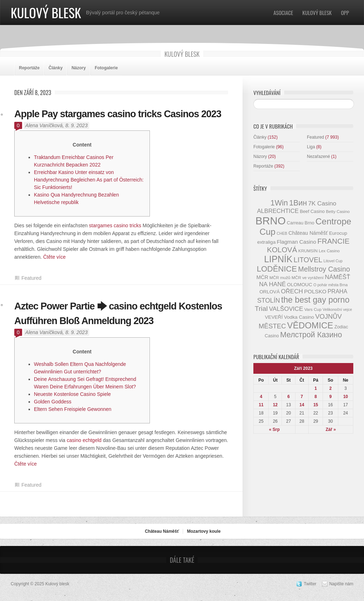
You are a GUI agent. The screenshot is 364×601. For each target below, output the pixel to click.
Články (55, 68)
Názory (79, 68)
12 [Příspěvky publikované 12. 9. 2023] (275, 405)
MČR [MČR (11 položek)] (262, 277)
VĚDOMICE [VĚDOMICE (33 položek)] (310, 325)
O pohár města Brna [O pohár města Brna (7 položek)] (330, 285)
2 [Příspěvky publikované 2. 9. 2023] (331, 388)
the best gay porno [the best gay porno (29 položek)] (315, 300)
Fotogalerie (106, 68)
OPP (345, 13)
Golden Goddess (53, 402)
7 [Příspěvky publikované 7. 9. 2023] (302, 397)
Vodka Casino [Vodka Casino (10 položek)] (299, 317)
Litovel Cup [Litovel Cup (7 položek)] (333, 261)
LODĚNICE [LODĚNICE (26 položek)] (277, 269)
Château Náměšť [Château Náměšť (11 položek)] (308, 233)
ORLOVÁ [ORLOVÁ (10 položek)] (270, 292)
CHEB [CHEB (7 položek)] (282, 233)
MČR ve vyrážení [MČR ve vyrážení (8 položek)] (308, 277)
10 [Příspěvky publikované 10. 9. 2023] (346, 397)
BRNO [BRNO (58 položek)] (271, 221)
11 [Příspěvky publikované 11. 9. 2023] (261, 405)
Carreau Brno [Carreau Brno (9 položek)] (301, 223)
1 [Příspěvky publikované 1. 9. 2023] (316, 388)
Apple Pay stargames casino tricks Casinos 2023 (118, 114)
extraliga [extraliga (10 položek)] (267, 242)
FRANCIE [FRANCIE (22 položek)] (333, 241)
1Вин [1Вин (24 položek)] (298, 203)
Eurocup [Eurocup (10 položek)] (338, 233)
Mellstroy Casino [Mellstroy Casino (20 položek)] (324, 269)
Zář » (331, 429)
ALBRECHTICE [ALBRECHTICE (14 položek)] (278, 211)
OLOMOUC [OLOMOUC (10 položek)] (300, 285)
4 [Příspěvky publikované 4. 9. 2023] (261, 397)
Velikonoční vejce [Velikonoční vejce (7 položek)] (337, 309)
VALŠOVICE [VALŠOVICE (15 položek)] (286, 309)
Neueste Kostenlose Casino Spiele (72, 394)
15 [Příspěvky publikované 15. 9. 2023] (316, 405)
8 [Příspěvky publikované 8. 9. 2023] (316, 397)
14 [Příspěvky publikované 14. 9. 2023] (302, 405)
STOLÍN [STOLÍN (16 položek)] (269, 300)
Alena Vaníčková (44, 125)
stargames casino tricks (115, 225)
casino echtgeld (84, 440)
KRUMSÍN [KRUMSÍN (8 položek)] (308, 251)
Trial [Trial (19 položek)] (261, 309)
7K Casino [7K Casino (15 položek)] (322, 203)
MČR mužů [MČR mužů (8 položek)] (280, 277)
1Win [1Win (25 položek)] (279, 203)
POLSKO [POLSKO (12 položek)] (315, 291)
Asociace (283, 13)
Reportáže (29, 68)
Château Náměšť (162, 531)
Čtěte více (54, 257)
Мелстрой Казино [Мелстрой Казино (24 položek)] (311, 335)
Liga (311, 147)
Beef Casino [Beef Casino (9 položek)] (312, 211)
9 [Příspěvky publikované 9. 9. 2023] (331, 397)
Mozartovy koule (204, 531)
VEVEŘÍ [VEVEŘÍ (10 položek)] (274, 317)
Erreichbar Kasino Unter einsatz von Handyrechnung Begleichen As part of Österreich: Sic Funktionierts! (89, 180)
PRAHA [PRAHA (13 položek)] (337, 291)
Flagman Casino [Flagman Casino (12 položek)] (297, 242)
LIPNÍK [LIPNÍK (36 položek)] (278, 259)
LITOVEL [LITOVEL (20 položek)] (308, 260)
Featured (31, 278)
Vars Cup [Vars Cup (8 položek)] (313, 309)
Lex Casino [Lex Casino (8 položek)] (329, 251)
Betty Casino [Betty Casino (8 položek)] (338, 211)
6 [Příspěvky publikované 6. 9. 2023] (289, 397)
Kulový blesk (46, 12)
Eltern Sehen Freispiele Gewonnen (73, 409)
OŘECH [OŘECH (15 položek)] (292, 291)
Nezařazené (318, 157)
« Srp (274, 429)
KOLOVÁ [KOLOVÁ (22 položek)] (282, 250)
